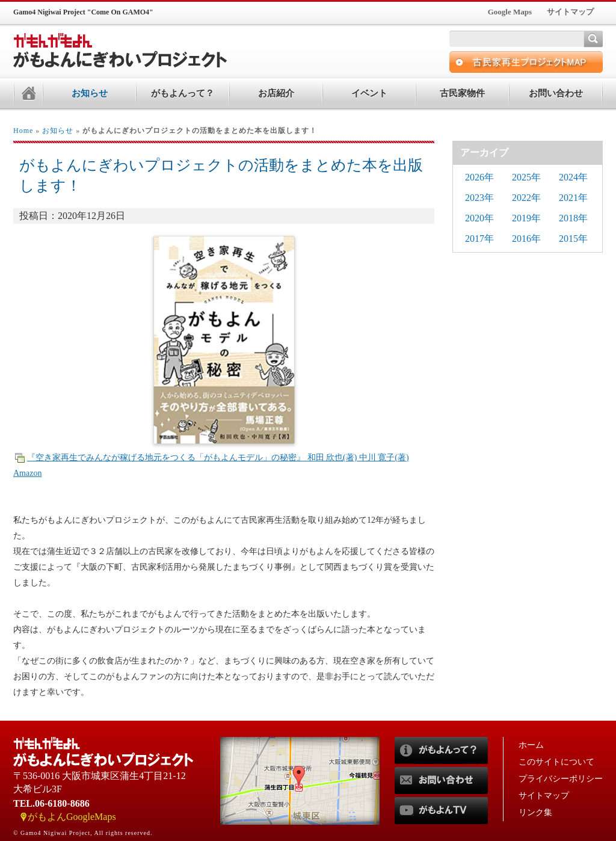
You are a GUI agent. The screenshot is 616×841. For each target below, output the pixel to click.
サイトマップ (570, 12)
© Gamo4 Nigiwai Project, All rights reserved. (83, 833)
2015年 (573, 239)
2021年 (573, 198)
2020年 (479, 218)
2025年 (526, 177)
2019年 (526, 218)
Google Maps (510, 12)
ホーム (531, 745)
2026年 (479, 177)
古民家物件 (462, 93)
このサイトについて (556, 762)
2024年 (573, 177)
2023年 (479, 198)
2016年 (526, 239)
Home (23, 131)
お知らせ (90, 93)
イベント (369, 93)
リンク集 (535, 812)
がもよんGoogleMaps (72, 817)
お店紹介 (276, 93)
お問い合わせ (556, 93)
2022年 (526, 198)
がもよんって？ (183, 93)
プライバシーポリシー (561, 779)
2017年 (479, 239)
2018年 (573, 218)
